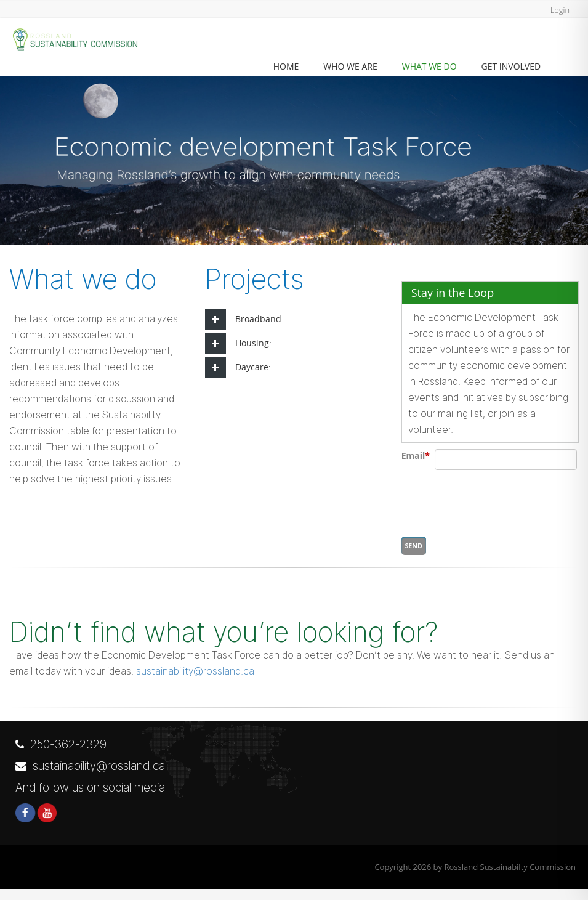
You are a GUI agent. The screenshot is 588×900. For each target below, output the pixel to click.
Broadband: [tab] (244, 319)
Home (286, 66)
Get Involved (511, 66)
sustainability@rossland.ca (195, 682)
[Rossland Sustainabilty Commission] (74, 40)
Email (416, 456)
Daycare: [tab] (238, 367)
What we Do (429, 66)
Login (558, 10)
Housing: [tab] (238, 343)
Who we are (350, 66)
